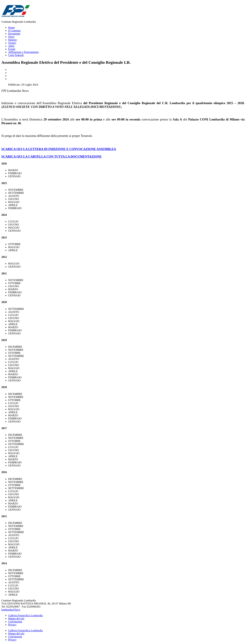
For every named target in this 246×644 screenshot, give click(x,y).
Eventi (12, 49)
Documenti (14, 34)
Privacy (12, 625)
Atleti (11, 46)
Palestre (12, 40)
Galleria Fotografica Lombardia (25, 615)
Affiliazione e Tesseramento (23, 52)
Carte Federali (16, 55)
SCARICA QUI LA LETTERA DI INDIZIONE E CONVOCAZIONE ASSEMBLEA (59, 149)
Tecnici (12, 43)
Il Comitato (14, 31)
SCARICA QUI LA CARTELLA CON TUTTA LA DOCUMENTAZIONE (52, 157)
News (11, 37)
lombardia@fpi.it (11, 610)
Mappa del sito (16, 619)
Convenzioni (15, 622)
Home (11, 28)
